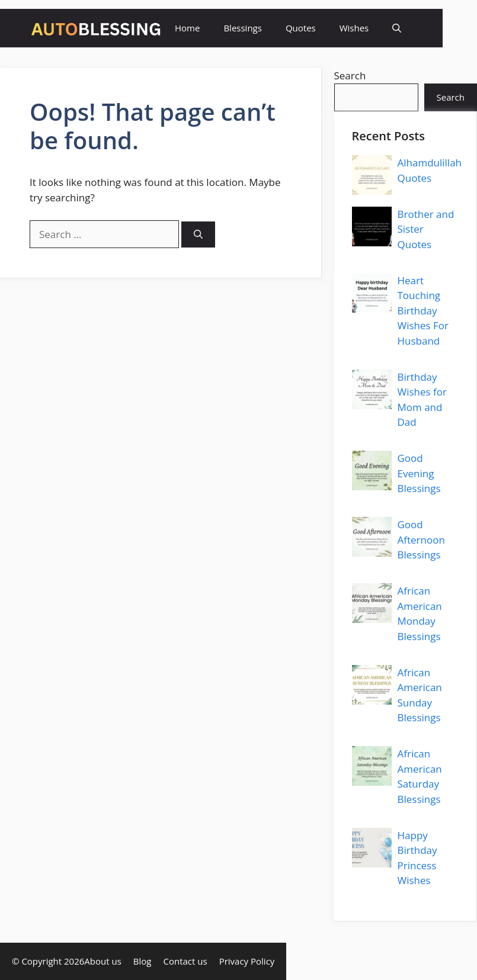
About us (103, 961)
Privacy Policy (247, 961)
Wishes (354, 28)
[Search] (198, 235)
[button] (397, 28)
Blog (143, 961)
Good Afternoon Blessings (421, 539)
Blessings (242, 28)
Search (350, 75)
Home (187, 28)
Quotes (301, 28)
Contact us (185, 961)
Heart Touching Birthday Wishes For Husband (423, 311)
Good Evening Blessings (419, 473)
